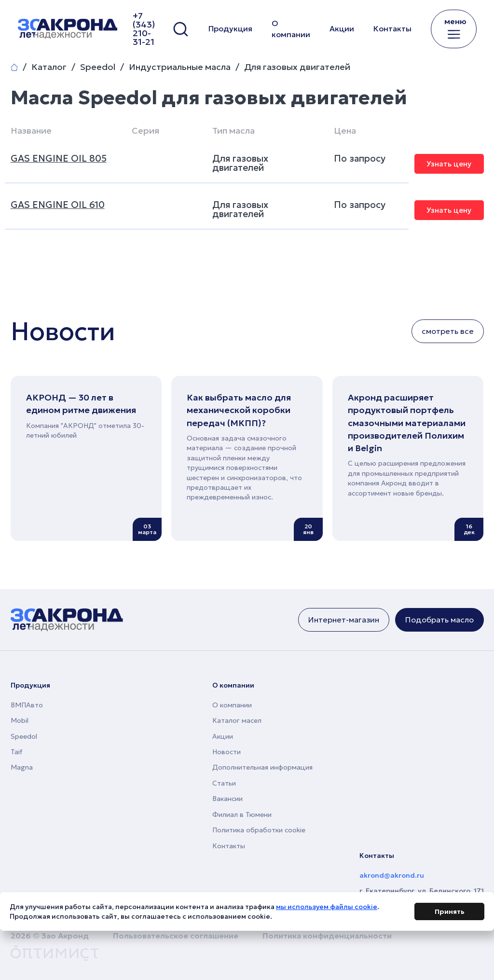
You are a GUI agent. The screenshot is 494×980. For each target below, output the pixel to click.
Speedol (98, 67)
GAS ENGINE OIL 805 (59, 158)
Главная (14, 67)
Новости (226, 752)
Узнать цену (449, 164)
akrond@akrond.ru (392, 875)
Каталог (49, 67)
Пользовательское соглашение (176, 936)
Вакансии (227, 799)
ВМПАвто (27, 705)
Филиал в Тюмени (242, 814)
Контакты (392, 28)
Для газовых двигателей (297, 67)
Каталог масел (237, 720)
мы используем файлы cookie (327, 909)
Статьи (224, 783)
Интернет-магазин (344, 620)
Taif (16, 752)
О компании (291, 29)
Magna (22, 767)
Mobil (20, 720)
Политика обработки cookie (259, 830)
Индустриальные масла (180, 67)
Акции (342, 28)
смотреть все (448, 331)
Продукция (230, 28)
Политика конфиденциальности (327, 936)
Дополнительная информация (262, 767)
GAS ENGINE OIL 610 (58, 205)
